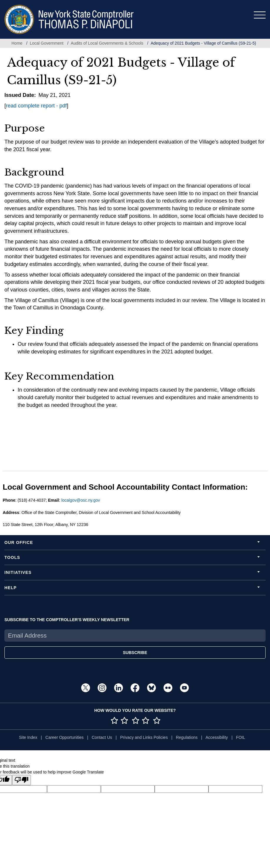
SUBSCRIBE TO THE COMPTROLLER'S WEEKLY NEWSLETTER (67, 620)
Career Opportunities (64, 737)
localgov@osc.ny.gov (80, 500)
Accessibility (217, 737)
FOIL (240, 737)
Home (17, 43)
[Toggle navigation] (260, 15)
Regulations (187, 737)
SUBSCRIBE (135, 653)
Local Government (46, 43)
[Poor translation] (21, 780)
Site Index (28, 737)
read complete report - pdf (36, 106)
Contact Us (102, 737)
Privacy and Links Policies (144, 737)
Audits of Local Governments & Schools (107, 43)
